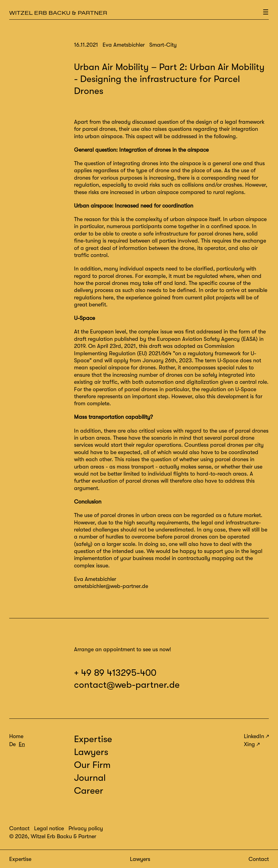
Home (16, 736)
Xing (249, 744)
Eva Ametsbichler (95, 579)
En (22, 744)
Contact (259, 859)
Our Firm (92, 765)
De (12, 744)
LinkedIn (254, 736)
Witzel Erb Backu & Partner (58, 13)
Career (89, 791)
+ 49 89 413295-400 (115, 673)
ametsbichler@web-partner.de (111, 586)
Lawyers (140, 859)
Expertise (20, 859)
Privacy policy (86, 828)
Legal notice (49, 828)
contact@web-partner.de (127, 685)
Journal (90, 778)
